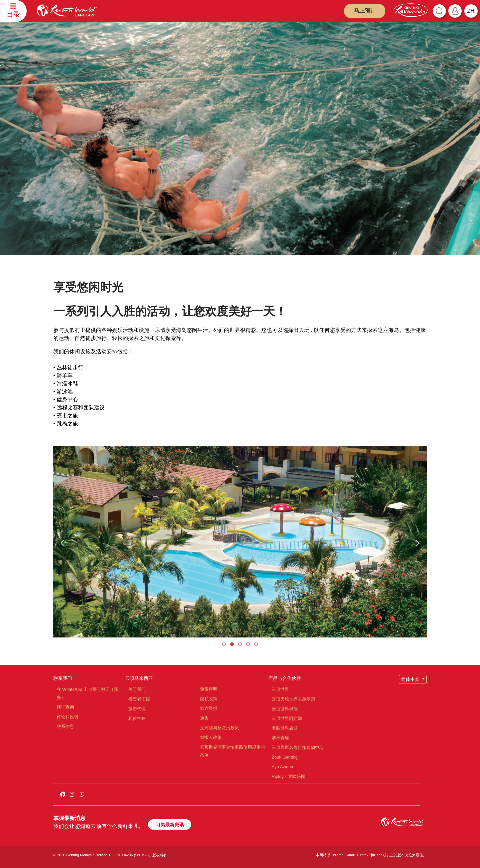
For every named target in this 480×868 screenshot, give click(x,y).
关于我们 (137, 689)
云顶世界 (280, 689)
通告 (204, 718)
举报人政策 (211, 737)
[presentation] (64, 543)
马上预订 (365, 11)
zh (471, 11)
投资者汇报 (139, 699)
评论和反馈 (67, 717)
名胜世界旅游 (285, 728)
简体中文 (411, 679)
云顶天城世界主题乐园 (293, 699)
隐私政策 (209, 699)
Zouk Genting (285, 757)
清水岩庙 (280, 738)
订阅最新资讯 (170, 825)
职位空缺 (137, 718)
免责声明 (209, 689)
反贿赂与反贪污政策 (219, 728)
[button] (224, 644)
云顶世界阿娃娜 (287, 718)
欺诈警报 (209, 708)
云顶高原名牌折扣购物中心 (298, 747)
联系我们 (63, 678)
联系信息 (65, 726)
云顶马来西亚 (139, 678)
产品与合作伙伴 (285, 678)
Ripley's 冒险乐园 (288, 776)
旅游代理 (137, 709)
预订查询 (65, 707)
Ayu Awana (282, 767)
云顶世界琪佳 (285, 709)
